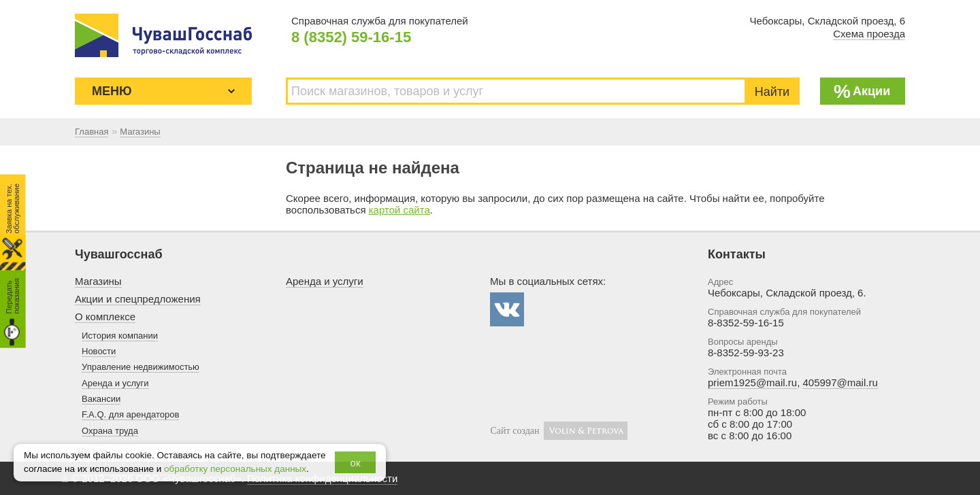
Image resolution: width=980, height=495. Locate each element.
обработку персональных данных (235, 469)
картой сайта (399, 210)
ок (356, 463)
